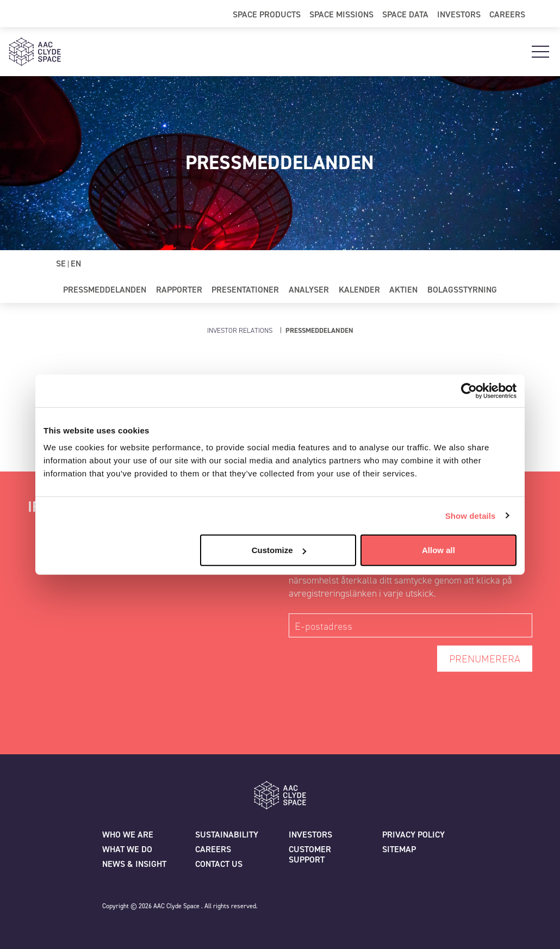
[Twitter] (297, 910)
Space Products (267, 14)
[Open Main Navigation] (540, 52)
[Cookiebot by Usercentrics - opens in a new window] (469, 390)
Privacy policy (413, 835)
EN (76, 263)
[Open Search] (543, 14)
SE (61, 263)
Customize (279, 550)
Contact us (219, 864)
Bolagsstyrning (462, 290)
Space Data (405, 14)
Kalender (359, 290)
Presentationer (245, 290)
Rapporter (179, 290)
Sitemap (399, 849)
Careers (507, 14)
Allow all (438, 550)
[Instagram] (382, 910)
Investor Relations (240, 330)
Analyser (309, 290)
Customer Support (310, 854)
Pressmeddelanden (105, 290)
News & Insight (134, 864)
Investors (459, 14)
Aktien (403, 290)
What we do (127, 849)
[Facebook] (326, 910)
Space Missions (341, 14)
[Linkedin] (354, 910)
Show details (471, 515)
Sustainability (227, 835)
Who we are (128, 835)
